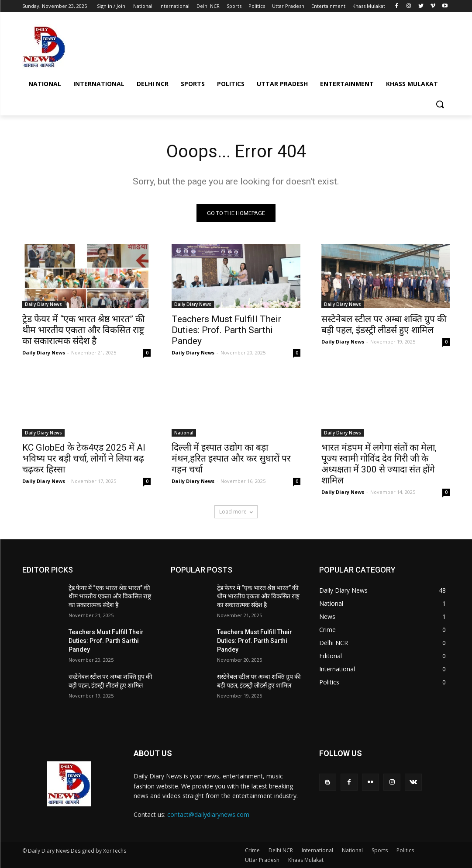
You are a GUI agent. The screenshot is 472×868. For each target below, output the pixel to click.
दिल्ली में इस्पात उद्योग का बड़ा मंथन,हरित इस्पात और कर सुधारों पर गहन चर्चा (231, 459)
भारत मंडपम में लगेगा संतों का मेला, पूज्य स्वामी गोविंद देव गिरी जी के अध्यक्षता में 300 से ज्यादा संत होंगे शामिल (379, 464)
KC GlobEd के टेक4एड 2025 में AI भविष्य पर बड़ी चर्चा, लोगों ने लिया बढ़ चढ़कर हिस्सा (84, 459)
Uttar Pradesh (262, 860)
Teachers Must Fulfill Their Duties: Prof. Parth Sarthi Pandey (226, 330)
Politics (405, 850)
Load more (236, 512)
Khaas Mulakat (306, 860)
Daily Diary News (43, 304)
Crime (252, 850)
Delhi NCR (281, 850)
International (317, 850)
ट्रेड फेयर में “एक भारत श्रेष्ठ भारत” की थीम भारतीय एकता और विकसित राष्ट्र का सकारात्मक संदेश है (83, 330)
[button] (440, 105)
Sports (380, 850)
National (184, 433)
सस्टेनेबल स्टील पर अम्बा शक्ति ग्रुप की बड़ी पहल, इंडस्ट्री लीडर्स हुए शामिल (384, 325)
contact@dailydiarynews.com (208, 814)
